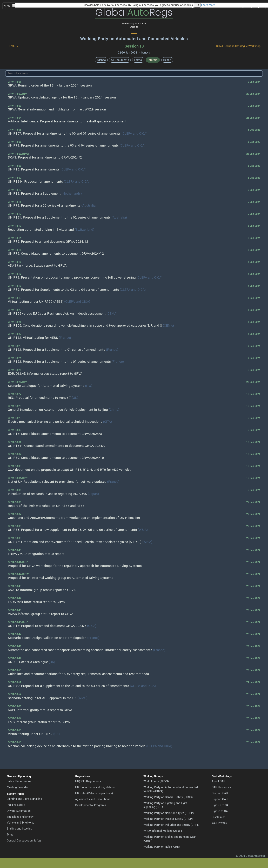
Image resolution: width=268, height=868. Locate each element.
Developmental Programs (91, 805)
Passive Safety (16, 805)
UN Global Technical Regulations (95, 787)
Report (167, 60)
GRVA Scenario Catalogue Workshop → (240, 46)
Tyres (10, 834)
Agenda (101, 60)
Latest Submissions (19, 781)
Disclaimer (218, 817)
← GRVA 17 (11, 46)
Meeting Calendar (18, 787)
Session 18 (134, 46)
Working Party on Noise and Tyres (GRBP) (169, 813)
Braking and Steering (19, 828)
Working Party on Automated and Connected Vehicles (134, 39)
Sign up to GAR (221, 805)
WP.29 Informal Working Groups (163, 831)
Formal (138, 60)
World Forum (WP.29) (156, 781)
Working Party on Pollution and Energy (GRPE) (171, 825)
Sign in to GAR (221, 811)
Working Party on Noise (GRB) (162, 847)
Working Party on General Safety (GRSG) (168, 797)
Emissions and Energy (20, 817)
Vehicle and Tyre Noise (21, 823)
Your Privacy (219, 823)
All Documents (120, 60)
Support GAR (220, 799)
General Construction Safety (24, 840)
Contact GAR (220, 793)
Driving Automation (19, 811)
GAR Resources (221, 787)
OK (197, 5)
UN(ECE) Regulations (88, 781)
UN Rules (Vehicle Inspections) (94, 793)
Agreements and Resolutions (93, 799)
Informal (153, 60)
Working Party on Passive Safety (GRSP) (168, 819)
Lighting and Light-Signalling (24, 799)
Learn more (208, 5)
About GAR (219, 781)
